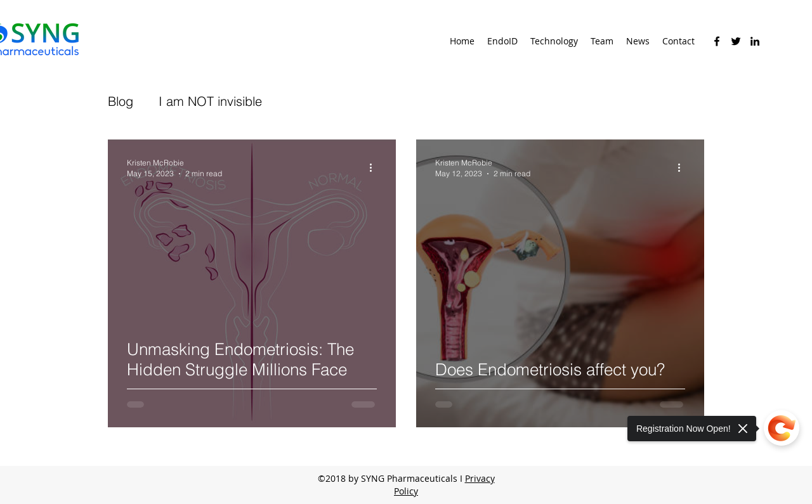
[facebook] (717, 41)
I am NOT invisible (210, 101)
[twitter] (736, 41)
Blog (121, 101)
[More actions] (375, 167)
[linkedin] (755, 41)
